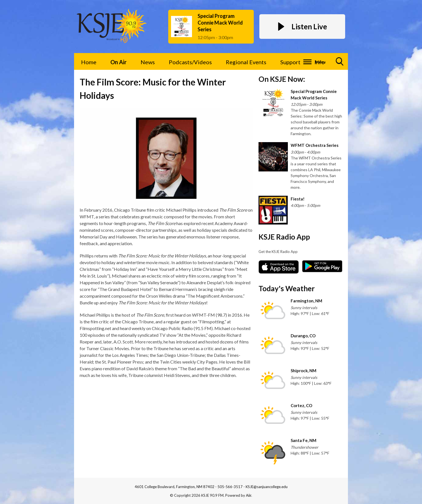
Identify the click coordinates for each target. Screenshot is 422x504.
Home (89, 62)
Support (290, 62)
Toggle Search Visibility (340, 64)
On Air (118, 62)
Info (320, 62)
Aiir (249, 495)
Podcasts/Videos (190, 62)
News (148, 62)
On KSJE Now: (282, 79)
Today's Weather (287, 288)
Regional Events (246, 62)
